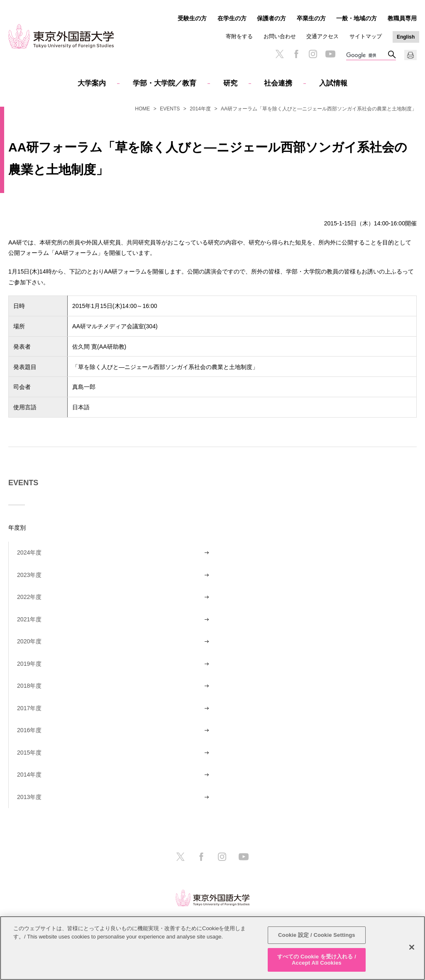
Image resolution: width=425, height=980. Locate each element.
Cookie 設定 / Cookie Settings (317, 935)
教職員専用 (402, 18)
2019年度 (29, 664)
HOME (142, 109)
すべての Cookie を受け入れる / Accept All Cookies (317, 960)
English (406, 37)
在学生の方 (232, 18)
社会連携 (278, 83)
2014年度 (200, 109)
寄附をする (239, 36)
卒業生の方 (311, 18)
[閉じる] (412, 948)
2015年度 (29, 753)
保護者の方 (271, 18)
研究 (230, 83)
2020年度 (29, 641)
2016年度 (29, 730)
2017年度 (29, 708)
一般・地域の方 (357, 18)
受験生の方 (192, 18)
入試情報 (333, 83)
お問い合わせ (280, 36)
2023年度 (29, 575)
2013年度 (29, 797)
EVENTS (170, 109)
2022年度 (29, 597)
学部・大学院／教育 (165, 83)
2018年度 (29, 686)
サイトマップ (366, 36)
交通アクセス (322, 36)
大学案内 (92, 83)
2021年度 (29, 619)
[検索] (367, 56)
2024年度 (29, 552)
